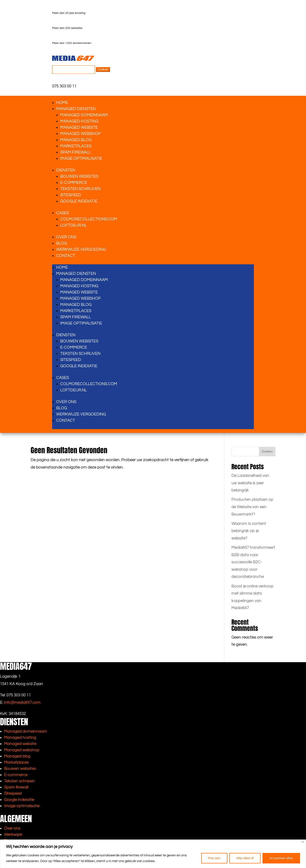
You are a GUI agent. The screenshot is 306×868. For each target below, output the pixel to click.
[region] (153, 854)
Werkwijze (13, 835)
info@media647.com (22, 703)
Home (62, 103)
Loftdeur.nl (74, 225)
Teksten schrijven (80, 189)
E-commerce (16, 775)
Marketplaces (76, 146)
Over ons (66, 237)
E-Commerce (74, 183)
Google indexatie (79, 201)
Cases (63, 213)
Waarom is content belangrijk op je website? (249, 531)
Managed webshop (80, 134)
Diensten (66, 170)
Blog (62, 243)
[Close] (303, 842)
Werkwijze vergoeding (81, 250)
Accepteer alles (281, 858)
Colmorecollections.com (89, 219)
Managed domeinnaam (84, 115)
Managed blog (76, 140)
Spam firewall (76, 152)
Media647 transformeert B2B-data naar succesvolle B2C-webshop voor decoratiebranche (253, 562)
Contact (66, 256)
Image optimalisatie (81, 159)
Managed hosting (79, 121)
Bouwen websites (79, 176)
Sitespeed (71, 195)
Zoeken (267, 452)
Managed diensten (76, 109)
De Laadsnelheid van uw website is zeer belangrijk (250, 483)
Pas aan (214, 858)
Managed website (79, 128)
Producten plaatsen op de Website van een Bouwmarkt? (252, 507)
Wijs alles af (245, 858)
